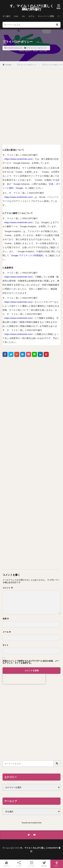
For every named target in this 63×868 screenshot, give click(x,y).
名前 (6, 619)
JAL (23, 16)
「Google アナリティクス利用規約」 (27, 255)
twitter (44, 864)
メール (7, 632)
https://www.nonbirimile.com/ (19, 159)
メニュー (32, 864)
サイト (6, 645)
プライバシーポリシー (37, 48)
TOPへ (57, 864)
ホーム (6, 864)
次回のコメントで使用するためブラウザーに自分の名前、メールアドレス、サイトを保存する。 (31, 662)
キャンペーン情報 (46, 16)
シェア (19, 864)
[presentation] (24, 679)
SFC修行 (6, 16)
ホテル (31, 16)
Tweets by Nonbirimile (32, 823)
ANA (16, 16)
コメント (8, 588)
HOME (8, 65)
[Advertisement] (32, 106)
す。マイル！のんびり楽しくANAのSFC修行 (32, 8)
